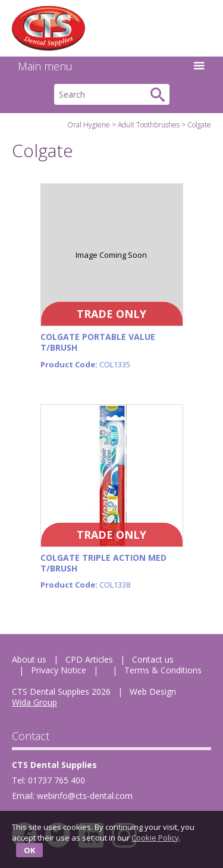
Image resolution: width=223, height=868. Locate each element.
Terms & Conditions (163, 670)
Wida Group (34, 702)
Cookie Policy (155, 838)
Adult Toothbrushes (149, 125)
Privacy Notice (59, 670)
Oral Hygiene (89, 125)
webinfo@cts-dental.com (85, 796)
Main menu (111, 66)
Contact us (153, 659)
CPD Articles (89, 659)
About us (29, 659)
